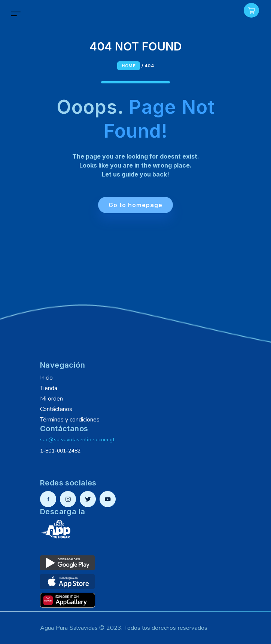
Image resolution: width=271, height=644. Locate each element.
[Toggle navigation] (16, 14)
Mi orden (51, 399)
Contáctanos (56, 409)
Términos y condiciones (70, 420)
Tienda (49, 388)
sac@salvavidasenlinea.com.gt (77, 440)
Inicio (46, 378)
